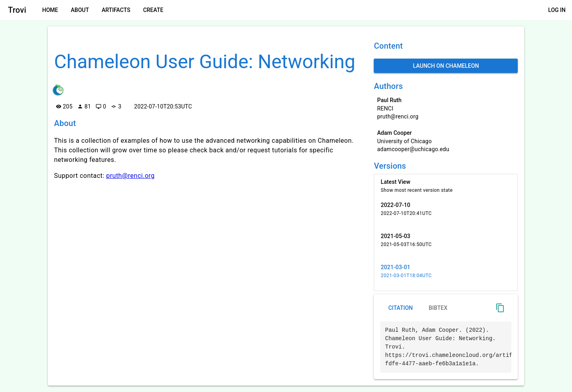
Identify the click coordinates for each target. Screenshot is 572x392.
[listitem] (446, 186)
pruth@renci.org (130, 176)
